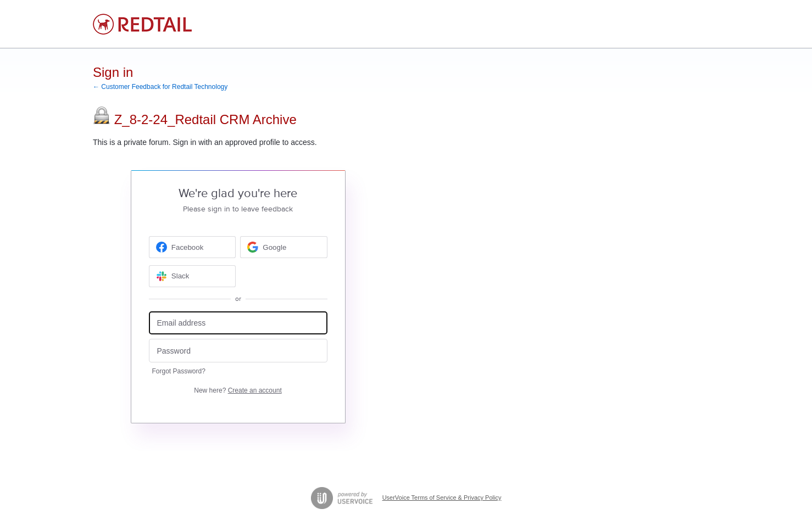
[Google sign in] (284, 247)
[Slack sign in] (193, 276)
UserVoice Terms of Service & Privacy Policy (442, 498)
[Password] (238, 351)
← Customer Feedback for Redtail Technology (160, 87)
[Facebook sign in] (193, 247)
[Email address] (238, 323)
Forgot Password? (179, 371)
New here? (238, 390)
